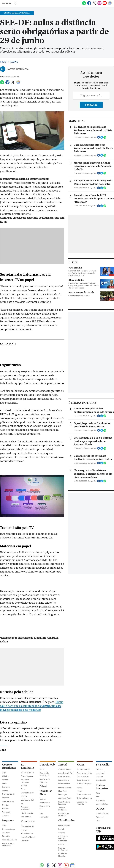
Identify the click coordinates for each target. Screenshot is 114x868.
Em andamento (27, 819)
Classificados (67, 806)
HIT (41, 795)
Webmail (43, 772)
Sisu (22, 789)
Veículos (62, 818)
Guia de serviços (65, 773)
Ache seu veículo (83, 755)
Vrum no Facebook (84, 780)
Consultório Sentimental (44, 760)
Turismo (5, 801)
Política (5, 765)
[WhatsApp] (84, 5)
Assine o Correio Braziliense (9, 830)
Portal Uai (100, 803)
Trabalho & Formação (25, 766)
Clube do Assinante (10, 825)
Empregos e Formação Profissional (63, 824)
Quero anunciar (64, 811)
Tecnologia (6, 798)
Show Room (63, 777)
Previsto (24, 815)
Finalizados (25, 826)
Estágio (24, 771)
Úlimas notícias (64, 769)
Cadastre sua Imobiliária (64, 800)
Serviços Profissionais (63, 835)
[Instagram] (99, 5)
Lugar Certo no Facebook (64, 789)
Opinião (5, 790)
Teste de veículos (84, 766)
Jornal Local (100, 759)
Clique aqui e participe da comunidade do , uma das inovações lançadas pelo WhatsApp (35, 691)
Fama (42, 755)
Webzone (43, 768)
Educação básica (27, 758)
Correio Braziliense (9, 752)
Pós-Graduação (27, 798)
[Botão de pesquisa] (15, 3)
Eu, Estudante (27, 752)
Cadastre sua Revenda (82, 789)
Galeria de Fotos (65, 784)
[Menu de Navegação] (7, 3)
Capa (4, 758)
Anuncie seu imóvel (66, 759)
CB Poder (99, 762)
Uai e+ (98, 806)
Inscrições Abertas (28, 823)
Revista (99, 782)
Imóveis (61, 815)
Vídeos (80, 773)
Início (3, 62)
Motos (79, 777)
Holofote (6, 794)
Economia (6, 772)
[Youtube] (105, 5)
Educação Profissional (25, 794)
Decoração (63, 780)
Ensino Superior (27, 762)
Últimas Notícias (27, 778)
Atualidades (100, 786)
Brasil (4, 769)
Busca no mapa (64, 762)
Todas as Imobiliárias (63, 794)
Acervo (14, 62)
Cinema (43, 784)
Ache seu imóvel (65, 755)
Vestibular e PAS (27, 785)
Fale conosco (26, 802)
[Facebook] (89, 5)
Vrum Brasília (101, 766)
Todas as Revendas (84, 784)
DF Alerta (99, 755)
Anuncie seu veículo (85, 759)
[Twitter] (94, 5)
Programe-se (45, 788)
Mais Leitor (44, 802)
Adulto (61, 830)
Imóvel (63, 750)
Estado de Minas (102, 799)
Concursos (28, 807)
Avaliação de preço (84, 769)
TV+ (41, 799)
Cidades (5, 762)
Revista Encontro (102, 772)
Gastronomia (45, 764)
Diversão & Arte (8, 780)
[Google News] (110, 5)
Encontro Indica (102, 789)
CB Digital (6, 818)
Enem (23, 775)
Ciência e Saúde (8, 787)
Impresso (8, 806)
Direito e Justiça (8, 815)
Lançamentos (64, 766)
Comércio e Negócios (63, 840)
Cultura (24, 782)
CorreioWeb (47, 750)
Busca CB (6, 822)
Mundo (5, 776)
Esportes (6, 783)
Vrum (80, 750)
